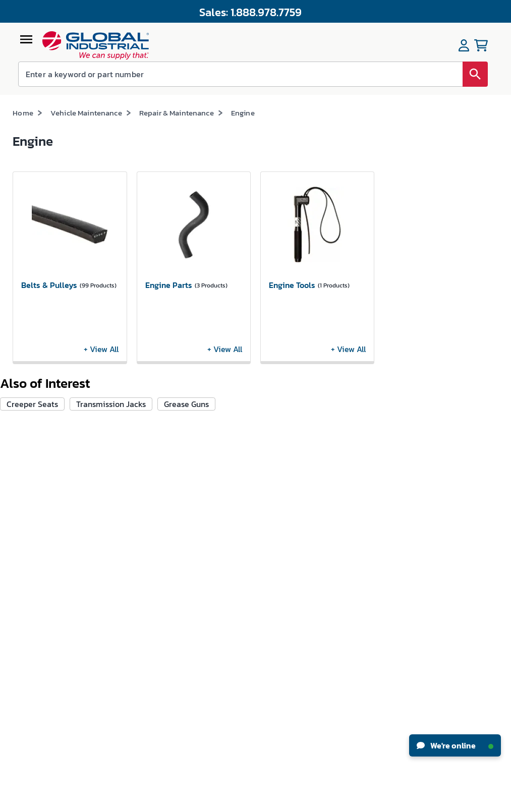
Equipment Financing (294, 560)
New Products (281, 504)
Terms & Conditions (235, 802)
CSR (19, 559)
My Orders (111, 504)
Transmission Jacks (111, 404)
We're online (455, 745)
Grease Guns (186, 404)
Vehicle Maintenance (86, 113)
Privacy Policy (284, 802)
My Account (113, 485)
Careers (24, 503)
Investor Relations (40, 540)
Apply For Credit (120, 560)
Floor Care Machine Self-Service (125, 687)
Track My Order (119, 522)
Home (23, 113)
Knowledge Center (288, 522)
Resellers (192, 552)
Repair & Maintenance (177, 113)
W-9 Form (111, 616)
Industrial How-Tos (290, 541)
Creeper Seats (32, 404)
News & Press (32, 522)
